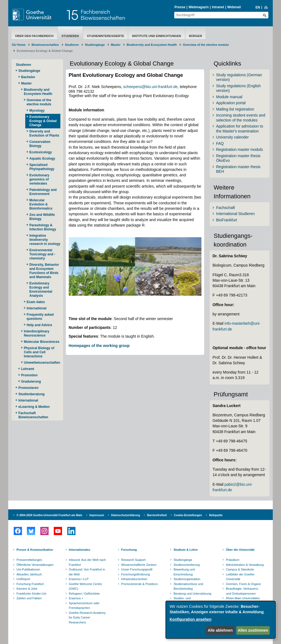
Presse (180, 7)
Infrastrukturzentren (134, 579)
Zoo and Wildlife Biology (42, 217)
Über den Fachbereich (34, 36)
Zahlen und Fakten (29, 598)
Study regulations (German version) (239, 77)
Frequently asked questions (40, 317)
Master (116, 45)
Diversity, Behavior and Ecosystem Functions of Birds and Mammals (44, 271)
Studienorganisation (187, 579)
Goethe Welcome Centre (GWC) (85, 586)
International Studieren (235, 214)
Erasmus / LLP (79, 579)
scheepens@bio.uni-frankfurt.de (151, 87)
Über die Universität (240, 550)
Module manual (229, 97)
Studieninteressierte (106, 36)
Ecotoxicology (41, 152)
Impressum (97, 515)
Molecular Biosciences (42, 342)
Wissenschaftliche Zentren (139, 565)
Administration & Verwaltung (245, 565)
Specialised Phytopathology (42, 167)
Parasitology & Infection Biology (43, 227)
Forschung (129, 550)
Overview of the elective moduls (206, 45)
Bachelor (28, 77)
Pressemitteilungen (29, 560)
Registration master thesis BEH (238, 169)
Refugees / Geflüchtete (84, 594)
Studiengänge (95, 45)
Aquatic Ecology (42, 159)
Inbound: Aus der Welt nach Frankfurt (87, 562)
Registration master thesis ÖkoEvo (238, 158)
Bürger (196, 36)
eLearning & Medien (34, 407)
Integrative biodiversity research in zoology (45, 240)
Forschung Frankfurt (30, 584)
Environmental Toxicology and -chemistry (42, 254)
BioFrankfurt (226, 220)
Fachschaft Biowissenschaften (33, 415)
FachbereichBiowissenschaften (103, 15)
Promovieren (28, 388)
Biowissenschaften (45, 45)
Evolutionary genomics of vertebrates (39, 179)
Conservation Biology (40, 144)
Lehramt (28, 369)
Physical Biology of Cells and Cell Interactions (39, 352)
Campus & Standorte (240, 569)
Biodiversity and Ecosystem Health (152, 45)
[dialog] (221, 620)
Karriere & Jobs (27, 589)
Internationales (80, 550)
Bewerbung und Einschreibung (184, 572)
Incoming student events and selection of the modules (241, 118)
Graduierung (31, 382)
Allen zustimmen (253, 630)
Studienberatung (31, 394)
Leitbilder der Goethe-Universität (240, 577)
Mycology (37, 111)
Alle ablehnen (220, 630)
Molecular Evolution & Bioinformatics (41, 204)
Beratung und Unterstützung (192, 594)
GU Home (19, 45)
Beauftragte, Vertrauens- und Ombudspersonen (242, 591)
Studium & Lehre (186, 550)
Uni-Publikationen (28, 569)
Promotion (29, 375)
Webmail (234, 7)
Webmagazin (199, 7)
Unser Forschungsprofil (137, 569)
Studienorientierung (186, 565)
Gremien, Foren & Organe (243, 584)
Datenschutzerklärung (126, 515)
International (36, 308)
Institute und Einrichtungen (156, 36)
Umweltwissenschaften (42, 363)
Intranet (218, 7)
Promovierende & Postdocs (140, 584)
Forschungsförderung (136, 574)
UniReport (23, 579)
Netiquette (216, 515)
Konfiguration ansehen (190, 619)
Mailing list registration (235, 109)
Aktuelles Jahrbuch (29, 574)
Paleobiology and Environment (43, 192)
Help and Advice (39, 325)
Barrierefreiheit (157, 515)
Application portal (231, 103)
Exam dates (36, 302)
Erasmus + (76, 598)
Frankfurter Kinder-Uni (31, 594)
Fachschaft (225, 208)
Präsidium (233, 560)
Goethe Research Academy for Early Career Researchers (87, 618)
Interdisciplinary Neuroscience (37, 333)
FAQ (220, 143)
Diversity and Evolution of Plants (44, 133)
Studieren (70, 36)
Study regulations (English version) (238, 88)
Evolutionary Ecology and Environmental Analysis (41, 289)
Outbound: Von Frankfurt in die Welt (87, 572)
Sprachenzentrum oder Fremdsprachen (84, 606)
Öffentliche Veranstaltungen (35, 565)
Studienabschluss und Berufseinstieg (188, 586)
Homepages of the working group (99, 346)
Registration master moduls (239, 149)
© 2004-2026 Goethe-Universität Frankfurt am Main (49, 515)
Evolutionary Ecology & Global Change (43, 121)
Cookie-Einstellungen (188, 515)
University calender (232, 137)
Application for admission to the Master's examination (239, 129)
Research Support (134, 560)
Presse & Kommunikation (35, 550)
